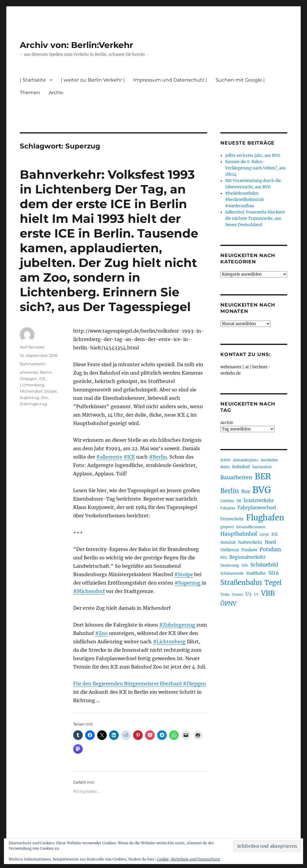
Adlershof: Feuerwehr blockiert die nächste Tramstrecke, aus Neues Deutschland (255, 218)
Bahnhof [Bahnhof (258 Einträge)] (241, 467)
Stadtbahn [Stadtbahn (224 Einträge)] (256, 573)
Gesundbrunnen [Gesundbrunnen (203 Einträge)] (251, 527)
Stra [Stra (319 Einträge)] (273, 573)
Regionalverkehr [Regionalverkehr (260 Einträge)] (247, 557)
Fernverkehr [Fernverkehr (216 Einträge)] (232, 519)
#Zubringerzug (177, 625)
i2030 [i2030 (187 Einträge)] (264, 534)
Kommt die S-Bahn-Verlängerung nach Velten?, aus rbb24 (255, 168)
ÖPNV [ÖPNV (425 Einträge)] (228, 603)
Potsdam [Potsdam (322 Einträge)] (270, 550)
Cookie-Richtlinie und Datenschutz (188, 859)
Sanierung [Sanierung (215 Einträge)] (230, 565)
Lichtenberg (32, 385)
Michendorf (31, 391)
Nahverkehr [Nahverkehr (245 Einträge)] (250, 542)
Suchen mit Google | (240, 80)
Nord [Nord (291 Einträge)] (270, 542)
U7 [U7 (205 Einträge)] (256, 594)
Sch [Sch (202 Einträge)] (245, 565)
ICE (42, 379)
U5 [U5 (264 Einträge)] (249, 594)
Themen (30, 93)
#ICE (129, 457)
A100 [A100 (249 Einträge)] (225, 460)
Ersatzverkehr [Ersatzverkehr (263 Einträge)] (259, 501)
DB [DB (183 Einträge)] (239, 501)
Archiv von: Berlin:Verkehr (76, 45)
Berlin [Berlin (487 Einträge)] (230, 491)
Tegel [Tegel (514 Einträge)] (273, 583)
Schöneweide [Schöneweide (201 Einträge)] (232, 573)
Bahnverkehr (33, 364)
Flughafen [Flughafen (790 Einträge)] (265, 518)
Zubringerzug (33, 404)
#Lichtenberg (169, 642)
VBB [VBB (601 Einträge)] (268, 593)
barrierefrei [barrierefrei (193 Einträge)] (262, 467)
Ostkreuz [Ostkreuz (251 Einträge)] (230, 550)
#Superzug (188, 583)
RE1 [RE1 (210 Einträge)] (224, 557)
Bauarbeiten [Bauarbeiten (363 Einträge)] (236, 477)
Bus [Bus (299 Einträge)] (246, 491)
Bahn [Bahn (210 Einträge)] (225, 467)
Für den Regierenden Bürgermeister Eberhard (128, 684)
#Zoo (101, 633)
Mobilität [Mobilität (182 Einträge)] (228, 543)
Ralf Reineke (32, 347)
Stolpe (50, 391)
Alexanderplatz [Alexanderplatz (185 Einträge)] (246, 460)
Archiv (56, 93)
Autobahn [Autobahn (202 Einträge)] (269, 460)
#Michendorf (89, 591)
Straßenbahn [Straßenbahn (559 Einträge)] (241, 582)
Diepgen (28, 379)
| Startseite (33, 80)
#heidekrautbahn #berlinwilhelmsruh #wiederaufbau (245, 200)
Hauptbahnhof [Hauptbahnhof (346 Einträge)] (239, 534)
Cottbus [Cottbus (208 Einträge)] (227, 501)
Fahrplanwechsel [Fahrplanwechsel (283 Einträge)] (257, 508)
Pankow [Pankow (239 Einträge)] (249, 550)
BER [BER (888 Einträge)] (263, 476)
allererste (29, 372)
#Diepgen (195, 684)
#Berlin (158, 457)
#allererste (109, 457)
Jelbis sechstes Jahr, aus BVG (253, 156)
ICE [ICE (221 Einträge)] (274, 534)
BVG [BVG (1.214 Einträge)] (262, 490)
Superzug (29, 397)
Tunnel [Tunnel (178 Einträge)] (237, 595)
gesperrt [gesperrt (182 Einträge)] (227, 527)
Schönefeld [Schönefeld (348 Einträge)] (264, 565)
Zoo (44, 397)
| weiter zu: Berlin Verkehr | (93, 80)
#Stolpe (184, 574)
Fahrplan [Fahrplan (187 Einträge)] (228, 508)
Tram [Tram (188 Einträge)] (225, 594)
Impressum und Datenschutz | (170, 80)
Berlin (46, 372)
